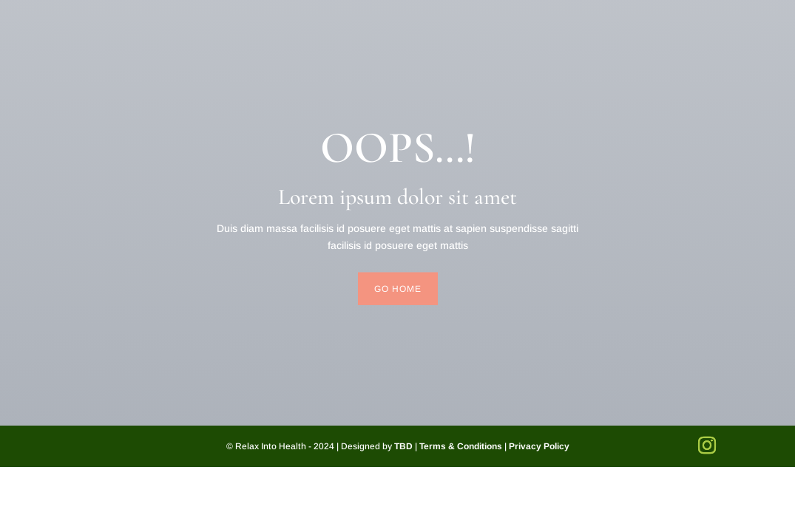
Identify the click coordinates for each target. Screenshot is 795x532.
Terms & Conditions (461, 446)
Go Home (398, 288)
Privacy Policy (539, 446)
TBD (403, 446)
